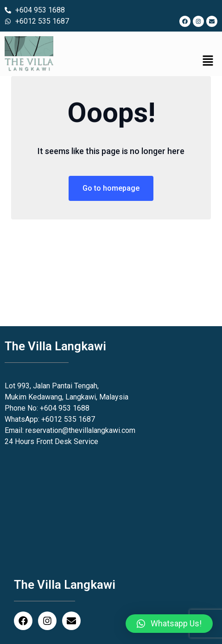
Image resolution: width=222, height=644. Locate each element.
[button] (208, 61)
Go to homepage (111, 188)
